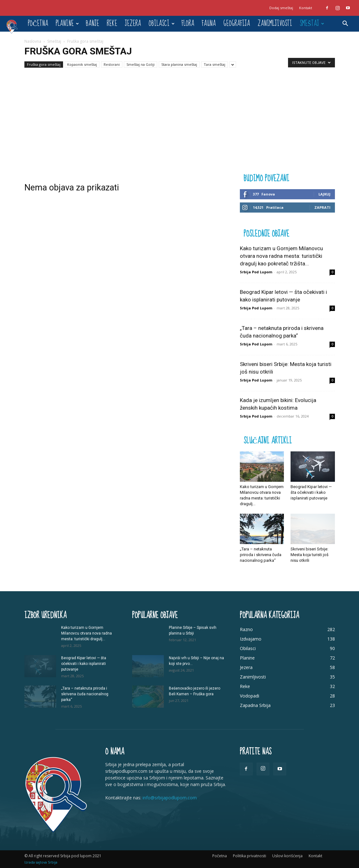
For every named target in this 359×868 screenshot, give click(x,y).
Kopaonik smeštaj (82, 64)
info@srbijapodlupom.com (170, 798)
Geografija (237, 24)
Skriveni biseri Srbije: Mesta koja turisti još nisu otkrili (310, 555)
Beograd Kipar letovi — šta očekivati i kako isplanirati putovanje (311, 492)
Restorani (112, 64)
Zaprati (322, 207)
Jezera (133, 24)
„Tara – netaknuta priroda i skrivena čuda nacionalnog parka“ (261, 555)
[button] (345, 24)
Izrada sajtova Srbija (41, 862)
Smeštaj (312, 24)
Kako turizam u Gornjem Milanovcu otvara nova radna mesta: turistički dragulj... (87, 633)
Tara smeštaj (215, 64)
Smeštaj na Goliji (141, 64)
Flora (188, 24)
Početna (38, 24)
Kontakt (306, 8)
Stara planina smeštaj (179, 64)
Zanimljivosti (275, 24)
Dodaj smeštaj (281, 8)
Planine (67, 24)
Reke (112, 24)
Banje (93, 24)
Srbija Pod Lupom (256, 272)
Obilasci (162, 24)
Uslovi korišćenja (287, 856)
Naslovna (33, 41)
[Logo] (15, 26)
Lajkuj (324, 194)
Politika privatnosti (250, 856)
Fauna (209, 24)
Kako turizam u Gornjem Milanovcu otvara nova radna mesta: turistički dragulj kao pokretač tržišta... (281, 256)
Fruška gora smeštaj (44, 64)
